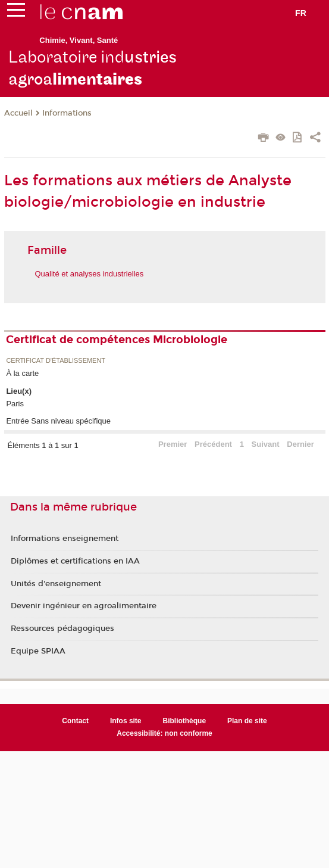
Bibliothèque (185, 721)
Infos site (126, 721)
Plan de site (247, 721)
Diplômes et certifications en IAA (75, 561)
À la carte (22, 373)
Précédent (213, 444)
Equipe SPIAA (38, 651)
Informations (67, 113)
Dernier (300, 444)
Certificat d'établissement (56, 361)
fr (301, 13)
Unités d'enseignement (56, 584)
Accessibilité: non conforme (164, 733)
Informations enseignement (65, 539)
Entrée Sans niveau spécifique (58, 421)
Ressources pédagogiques (62, 629)
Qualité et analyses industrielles (90, 274)
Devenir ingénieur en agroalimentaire (84, 606)
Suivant (266, 444)
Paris (15, 404)
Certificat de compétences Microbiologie (117, 340)
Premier (173, 444)
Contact (75, 721)
